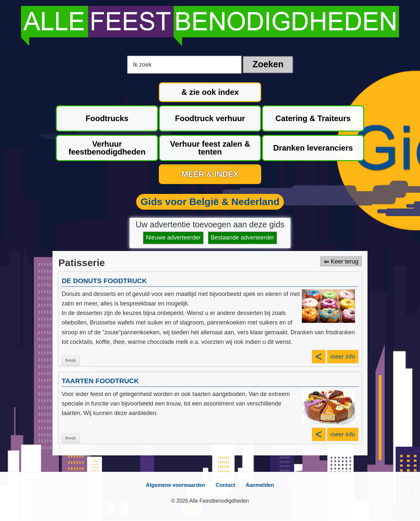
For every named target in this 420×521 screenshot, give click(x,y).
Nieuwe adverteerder (173, 238)
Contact (225, 485)
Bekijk (71, 360)
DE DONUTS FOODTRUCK (104, 281)
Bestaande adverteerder (242, 238)
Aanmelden (260, 485)
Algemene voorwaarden (176, 485)
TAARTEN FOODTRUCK (100, 381)
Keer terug (345, 261)
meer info (343, 357)
